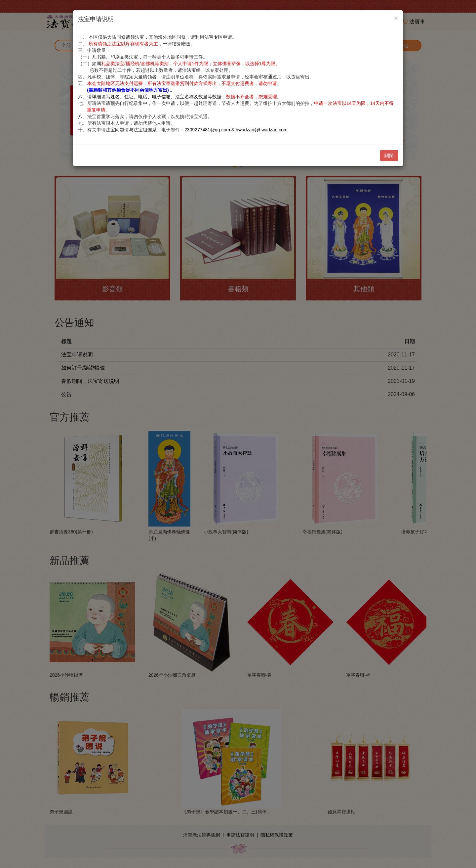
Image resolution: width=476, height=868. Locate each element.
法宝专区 (214, 37)
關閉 (389, 156)
